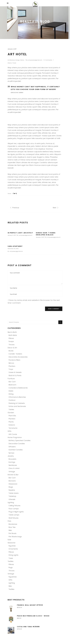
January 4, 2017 (12, 49)
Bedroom (12, 385)
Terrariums (13, 428)
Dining (11, 394)
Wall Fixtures (13, 518)
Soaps (11, 341)
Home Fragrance (15, 437)
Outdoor (12, 400)
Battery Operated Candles (20, 440)
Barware (12, 481)
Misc (10, 530)
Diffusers (12, 447)
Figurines (12, 546)
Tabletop (12, 496)
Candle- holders (15, 354)
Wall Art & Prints (15, 375)
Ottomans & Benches (17, 397)
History (22, 60)
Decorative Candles (17, 444)
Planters (12, 366)
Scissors (12, 425)
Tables (11, 409)
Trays (11, 369)
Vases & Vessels (15, 372)
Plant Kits (12, 416)
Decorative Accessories (18, 357)
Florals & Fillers (14, 360)
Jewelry (11, 456)
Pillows (11, 338)
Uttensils (12, 499)
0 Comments (48, 60)
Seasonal (11, 543)
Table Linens (14, 493)
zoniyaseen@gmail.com (35, 60)
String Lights (13, 555)
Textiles (11, 561)
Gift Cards (13, 434)
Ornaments (13, 549)
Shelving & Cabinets (17, 403)
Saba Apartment (15, 246)
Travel (14, 63)
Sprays (11, 453)
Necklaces (13, 465)
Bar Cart (12, 382)
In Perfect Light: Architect (20, 233)
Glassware (13, 484)
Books (11, 351)
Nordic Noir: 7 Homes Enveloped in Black (46, 234)
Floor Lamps (14, 509)
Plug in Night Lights (16, 512)
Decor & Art (12, 348)
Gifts (9, 431)
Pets (9, 521)
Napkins (12, 490)
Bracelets (12, 459)
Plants (11, 422)
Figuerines (13, 577)
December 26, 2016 (13, 249)
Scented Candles (16, 450)
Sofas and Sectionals (17, 406)
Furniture (11, 379)
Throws (11, 345)
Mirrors (11, 363)
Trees (11, 558)
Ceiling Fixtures (14, 506)
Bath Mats (13, 335)
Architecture (11, 60)
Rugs (11, 567)
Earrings (12, 462)
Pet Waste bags (15, 537)
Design (17, 60)
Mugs (11, 487)
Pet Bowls (12, 533)
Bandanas (13, 524)
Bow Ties (12, 527)
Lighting (11, 502)
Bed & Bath (12, 332)
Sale (9, 540)
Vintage (12, 472)
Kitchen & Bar (13, 475)
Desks (11, 391)
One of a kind (14, 468)
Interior (10, 63)
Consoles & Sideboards (18, 388)
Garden (11, 413)
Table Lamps (14, 515)
